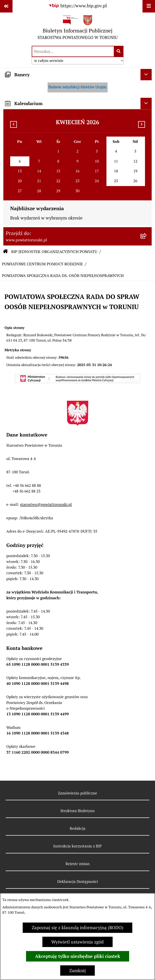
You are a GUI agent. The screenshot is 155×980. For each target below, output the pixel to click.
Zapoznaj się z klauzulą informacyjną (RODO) (77, 928)
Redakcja (78, 828)
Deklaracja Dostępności (78, 882)
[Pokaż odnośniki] (6, 6)
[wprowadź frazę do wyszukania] (73, 51)
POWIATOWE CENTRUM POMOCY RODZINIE (42, 264)
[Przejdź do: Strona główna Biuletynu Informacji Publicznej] (5, 252)
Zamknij (77, 971)
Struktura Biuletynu (77, 811)
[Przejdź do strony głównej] (78, 29)
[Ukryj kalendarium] (146, 103)
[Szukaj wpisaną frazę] (119, 51)
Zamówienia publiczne (77, 793)
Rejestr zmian (78, 864)
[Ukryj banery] (146, 75)
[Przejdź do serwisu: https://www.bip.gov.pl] (78, 6)
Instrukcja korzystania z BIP (77, 846)
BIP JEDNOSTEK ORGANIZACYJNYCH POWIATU (54, 252)
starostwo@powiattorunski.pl (46, 504)
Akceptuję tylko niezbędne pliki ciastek (78, 956)
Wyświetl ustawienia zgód (77, 942)
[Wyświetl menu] (149, 6)
